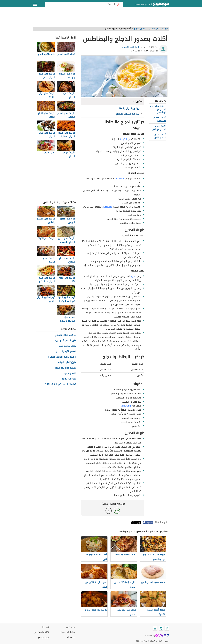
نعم (117, 511)
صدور (134, 276)
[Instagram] (155, 628)
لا (109, 511)
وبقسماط (126, 406)
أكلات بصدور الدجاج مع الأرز (159, 128)
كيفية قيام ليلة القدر (65, 368)
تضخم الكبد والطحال (66, 352)
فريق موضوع (44, 637)
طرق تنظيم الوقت (67, 362)
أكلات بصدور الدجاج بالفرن (160, 136)
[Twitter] (161, 628)
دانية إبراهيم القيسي (131, 47)
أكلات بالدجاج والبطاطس (160, 119)
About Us (71, 637)
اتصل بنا (46, 627)
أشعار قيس (70, 373)
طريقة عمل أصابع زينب (65, 341)
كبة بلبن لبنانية (69, 379)
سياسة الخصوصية (68, 632)
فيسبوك (150, 523)
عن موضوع (71, 627)
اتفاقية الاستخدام (42, 632)
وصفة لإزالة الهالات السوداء (62, 357)
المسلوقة (108, 207)
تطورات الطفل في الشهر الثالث (60, 384)
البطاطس (119, 179)
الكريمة (123, 139)
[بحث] (119, 4)
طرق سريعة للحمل (67, 346)
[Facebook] (167, 628)
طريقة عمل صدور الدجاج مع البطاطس (158, 109)
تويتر (139, 523)
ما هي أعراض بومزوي (65, 335)
